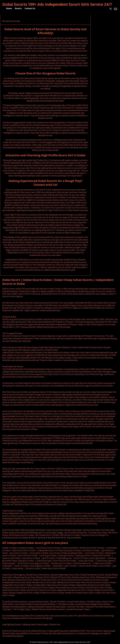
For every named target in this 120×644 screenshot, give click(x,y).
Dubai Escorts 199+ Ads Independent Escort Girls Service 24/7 (57, 4)
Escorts (18, 8)
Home (9, 8)
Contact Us (30, 8)
